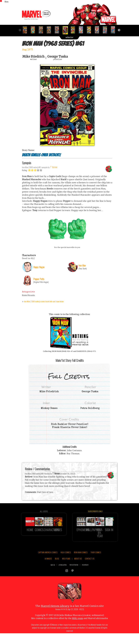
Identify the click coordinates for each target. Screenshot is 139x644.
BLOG (57, 566)
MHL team (77, 626)
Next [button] (119, 30)
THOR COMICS (96, 559)
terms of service (74, 572)
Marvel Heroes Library (55, 613)
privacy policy (63, 572)
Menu (7, 1)
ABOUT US (78, 566)
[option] (26, 30)
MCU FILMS (66, 566)
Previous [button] (20, 30)
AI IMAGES (48, 566)
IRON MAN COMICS (81, 559)
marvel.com (85, 572)
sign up (53, 572)
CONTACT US (90, 566)
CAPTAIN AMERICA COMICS (48, 559)
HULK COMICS (66, 559)
